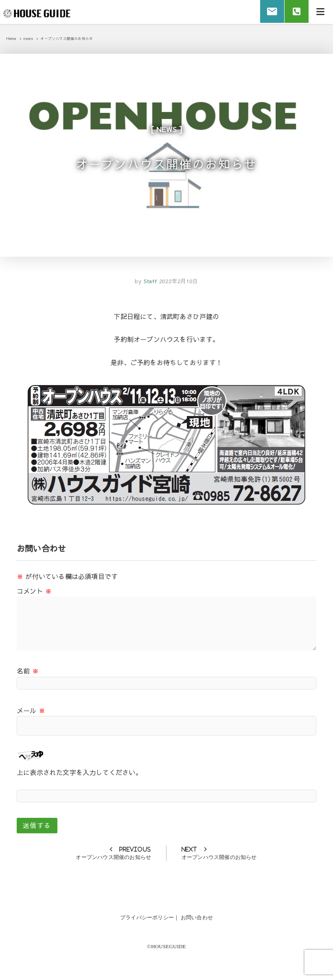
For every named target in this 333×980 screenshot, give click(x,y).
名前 (28, 672)
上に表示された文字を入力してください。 (79, 773)
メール (31, 711)
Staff (149, 282)
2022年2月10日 (179, 282)
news (166, 129)
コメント (34, 591)
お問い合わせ (197, 918)
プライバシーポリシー (147, 918)
